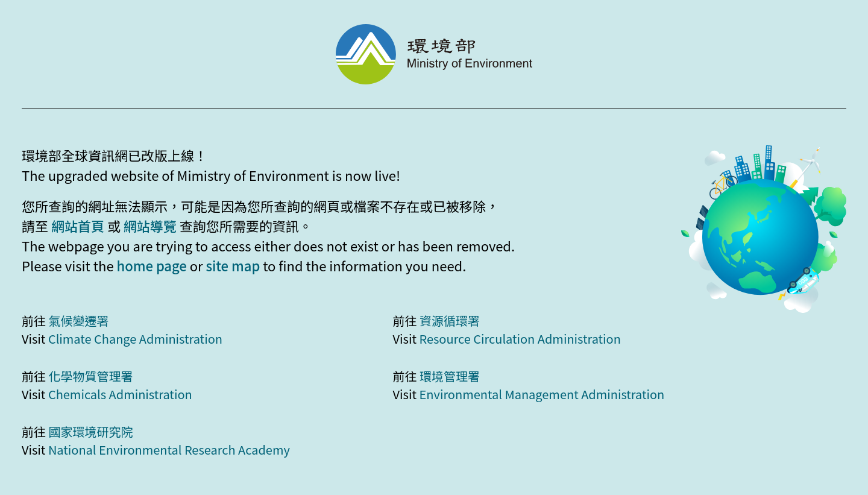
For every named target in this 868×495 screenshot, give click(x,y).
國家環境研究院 (90, 431)
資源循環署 (450, 320)
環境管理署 (450, 376)
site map (233, 265)
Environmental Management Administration (542, 394)
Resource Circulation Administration (520, 339)
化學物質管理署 (90, 376)
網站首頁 (78, 225)
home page (152, 265)
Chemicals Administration (120, 394)
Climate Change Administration (135, 339)
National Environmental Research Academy (169, 449)
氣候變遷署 (78, 320)
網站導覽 (150, 225)
